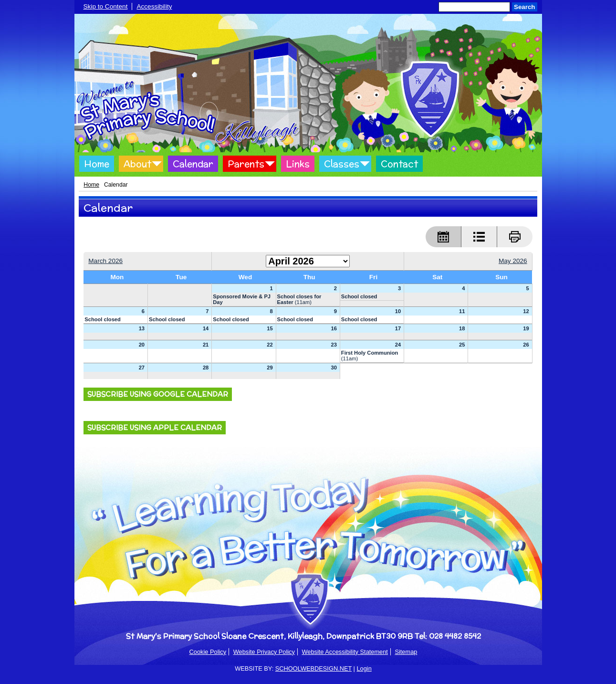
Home (97, 164)
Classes (342, 164)
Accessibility (154, 6)
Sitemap (406, 652)
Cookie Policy (208, 652)
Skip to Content (106, 6)
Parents (246, 164)
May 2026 (513, 261)
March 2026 (105, 261)
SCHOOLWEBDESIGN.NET (313, 668)
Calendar (193, 164)
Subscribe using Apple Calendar (155, 428)
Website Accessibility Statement (345, 652)
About (137, 164)
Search (524, 7)
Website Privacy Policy (264, 652)
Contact (399, 164)
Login (364, 668)
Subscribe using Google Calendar (158, 394)
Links (298, 164)
